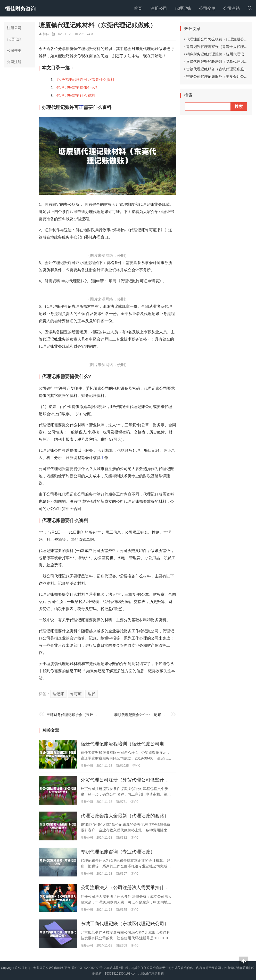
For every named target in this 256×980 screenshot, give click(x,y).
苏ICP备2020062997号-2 (89, 968)
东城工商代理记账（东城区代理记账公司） (125, 923)
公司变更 (207, 8)
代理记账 (183, 8)
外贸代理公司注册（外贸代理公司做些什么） (127, 780)
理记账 (58, 694)
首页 (138, 8)
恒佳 (46, 34)
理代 (92, 694)
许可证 (76, 694)
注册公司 (159, 8)
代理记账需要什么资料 (76, 95)
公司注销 (232, 8)
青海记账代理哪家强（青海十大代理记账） (219, 47)
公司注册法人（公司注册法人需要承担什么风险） (132, 888)
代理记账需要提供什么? (77, 87)
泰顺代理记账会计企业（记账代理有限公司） (150, 715)
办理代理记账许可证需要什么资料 (85, 79)
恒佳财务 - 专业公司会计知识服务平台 (44, 968)
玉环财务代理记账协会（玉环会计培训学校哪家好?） (89, 715)
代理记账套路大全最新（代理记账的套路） (125, 816)
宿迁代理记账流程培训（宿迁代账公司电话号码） (132, 744)
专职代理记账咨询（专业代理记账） (118, 851)
